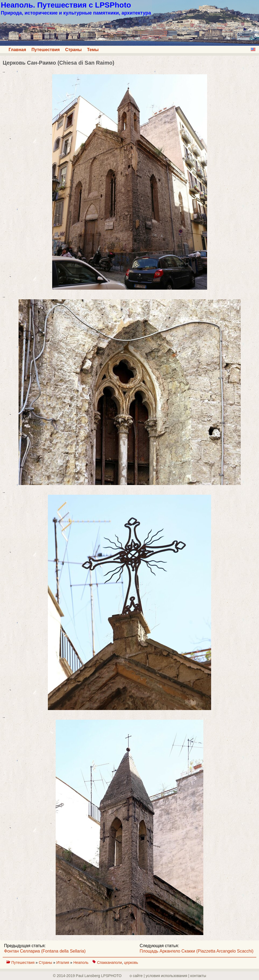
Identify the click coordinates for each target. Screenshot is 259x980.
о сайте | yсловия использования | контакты (168, 976)
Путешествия (46, 50)
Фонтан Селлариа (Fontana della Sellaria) (45, 951)
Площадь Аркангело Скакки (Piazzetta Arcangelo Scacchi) (196, 951)
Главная (17, 50)
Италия (63, 963)
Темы (93, 50)
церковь (131, 963)
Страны (73, 50)
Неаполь (81, 963)
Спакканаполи (109, 963)
